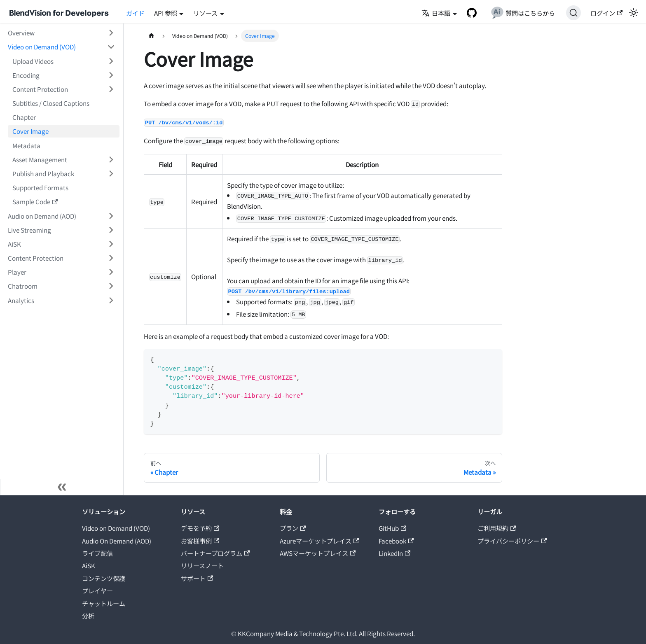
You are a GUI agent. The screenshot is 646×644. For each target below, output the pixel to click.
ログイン (606, 13)
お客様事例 (200, 541)
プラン (293, 528)
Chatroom (23, 286)
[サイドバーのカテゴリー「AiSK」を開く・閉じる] (111, 244)
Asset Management (40, 159)
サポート (197, 578)
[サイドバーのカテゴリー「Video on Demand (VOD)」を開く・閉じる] (111, 47)
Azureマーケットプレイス (319, 541)
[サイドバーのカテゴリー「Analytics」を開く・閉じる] (111, 300)
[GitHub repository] (472, 13)
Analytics (21, 300)
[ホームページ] (151, 36)
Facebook (396, 541)
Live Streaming (29, 230)
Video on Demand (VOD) (42, 47)
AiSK (14, 244)
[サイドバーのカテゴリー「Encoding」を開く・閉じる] (111, 75)
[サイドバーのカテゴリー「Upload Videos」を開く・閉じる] (111, 61)
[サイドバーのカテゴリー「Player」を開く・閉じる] (111, 272)
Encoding (26, 75)
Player (17, 272)
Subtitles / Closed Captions (51, 103)
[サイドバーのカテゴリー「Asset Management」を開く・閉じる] (111, 159)
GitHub (392, 528)
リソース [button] (205, 13)
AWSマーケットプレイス (318, 553)
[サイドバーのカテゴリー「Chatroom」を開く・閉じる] (111, 286)
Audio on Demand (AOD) (42, 216)
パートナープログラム (215, 553)
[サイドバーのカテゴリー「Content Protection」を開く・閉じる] (111, 89)
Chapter (24, 117)
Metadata (26, 145)
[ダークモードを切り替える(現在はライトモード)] (633, 13)
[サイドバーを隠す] (62, 487)
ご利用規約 (497, 528)
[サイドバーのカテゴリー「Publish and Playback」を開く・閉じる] (111, 173)
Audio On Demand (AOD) (117, 541)
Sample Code (35, 201)
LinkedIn (394, 553)
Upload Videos (33, 61)
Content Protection (40, 89)
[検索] (573, 13)
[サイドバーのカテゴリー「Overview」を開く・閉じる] (111, 33)
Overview (21, 33)
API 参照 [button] (166, 13)
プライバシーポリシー (512, 541)
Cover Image (30, 131)
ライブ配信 (97, 553)
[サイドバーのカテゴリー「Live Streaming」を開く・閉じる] (111, 230)
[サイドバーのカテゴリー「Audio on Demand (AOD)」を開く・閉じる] (111, 216)
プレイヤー (97, 590)
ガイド (135, 13)
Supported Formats (40, 187)
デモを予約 (200, 528)
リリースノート (202, 565)
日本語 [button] (436, 13)
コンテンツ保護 (104, 578)
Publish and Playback (43, 173)
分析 (88, 616)
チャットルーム (104, 603)
